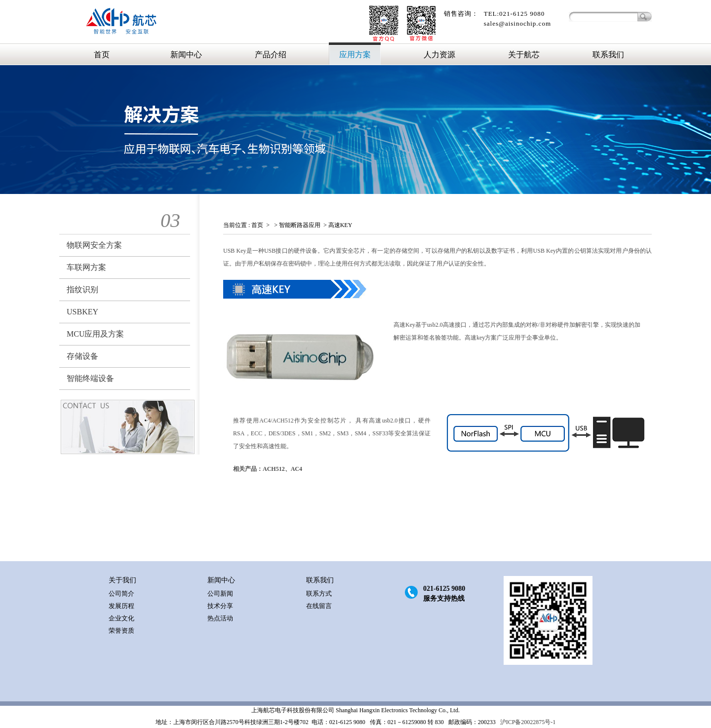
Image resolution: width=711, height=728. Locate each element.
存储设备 (82, 356)
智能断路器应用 (300, 225)
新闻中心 (186, 55)
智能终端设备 (90, 378)
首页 (102, 55)
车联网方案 (86, 267)
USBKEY (82, 312)
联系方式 (319, 594)
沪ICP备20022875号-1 (527, 722)
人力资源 (439, 55)
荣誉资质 (121, 631)
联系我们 (608, 55)
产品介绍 (271, 55)
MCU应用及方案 (95, 334)
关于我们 (122, 580)
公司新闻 (220, 594)
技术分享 (220, 606)
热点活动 (220, 618)
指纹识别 (82, 289)
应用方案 (355, 55)
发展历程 (121, 606)
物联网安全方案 (94, 245)
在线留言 (319, 606)
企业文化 (121, 618)
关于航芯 (524, 55)
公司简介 (121, 594)
